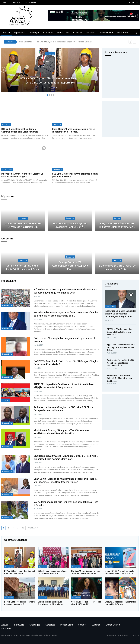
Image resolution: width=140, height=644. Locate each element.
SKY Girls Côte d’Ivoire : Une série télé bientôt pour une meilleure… (119, 332)
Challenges (34, 33)
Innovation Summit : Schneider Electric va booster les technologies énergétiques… (120, 314)
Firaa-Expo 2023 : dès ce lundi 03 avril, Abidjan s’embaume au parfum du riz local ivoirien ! (55, 42)
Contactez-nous (30, 3)
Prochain (33, 528)
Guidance (90, 33)
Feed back (123, 33)
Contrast (78, 33)
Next (94, 70)
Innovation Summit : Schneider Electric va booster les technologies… (22, 175)
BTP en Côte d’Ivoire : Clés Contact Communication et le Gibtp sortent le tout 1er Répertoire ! (50, 78)
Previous (7, 70)
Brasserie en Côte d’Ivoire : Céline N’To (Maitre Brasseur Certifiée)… (120, 378)
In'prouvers (23, 218)
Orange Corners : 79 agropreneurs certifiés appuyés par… (70, 266)
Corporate (48, 33)
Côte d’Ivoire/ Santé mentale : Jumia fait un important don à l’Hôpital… (74, 130)
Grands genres (106, 33)
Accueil (7, 33)
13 (23, 528)
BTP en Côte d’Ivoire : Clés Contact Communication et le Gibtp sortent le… (20, 130)
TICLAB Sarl (53, 635)
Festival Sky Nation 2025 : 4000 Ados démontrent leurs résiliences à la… (121, 363)
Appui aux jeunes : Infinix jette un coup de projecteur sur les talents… (121, 347)
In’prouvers (19, 33)
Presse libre (63, 33)
